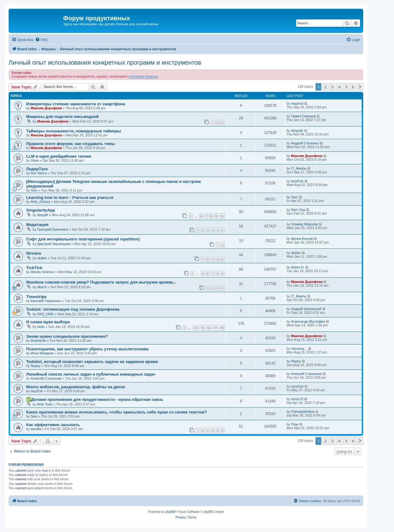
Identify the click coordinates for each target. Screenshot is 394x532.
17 (215, 328)
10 (222, 216)
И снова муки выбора (48, 322)
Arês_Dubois (40, 202)
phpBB (170, 512)
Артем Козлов (302, 239)
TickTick (34, 268)
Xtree (35, 160)
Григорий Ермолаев (53, 229)
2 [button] (326, 87)
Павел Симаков (304, 116)
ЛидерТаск (37, 169)
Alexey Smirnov (42, 272)
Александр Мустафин (308, 321)
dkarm (42, 287)
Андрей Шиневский (306, 309)
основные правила (143, 76)
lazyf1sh (297, 181)
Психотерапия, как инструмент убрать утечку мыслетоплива (87, 349)
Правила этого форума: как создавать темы (70, 144)
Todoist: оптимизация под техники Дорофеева (73, 309)
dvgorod (297, 103)
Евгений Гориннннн (46, 301)
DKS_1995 (45, 314)
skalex (42, 258)
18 (222, 328)
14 (195, 328)
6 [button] (353, 87)
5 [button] (346, 87)
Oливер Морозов (305, 224)
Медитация (37, 225)
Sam (34, 190)
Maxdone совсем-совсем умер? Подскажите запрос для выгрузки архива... (101, 282)
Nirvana (34, 253)
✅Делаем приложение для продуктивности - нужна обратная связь (95, 399)
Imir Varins (39, 173)
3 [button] (332, 87)
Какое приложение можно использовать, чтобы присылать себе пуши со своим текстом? (117, 412)
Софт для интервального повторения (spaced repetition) (83, 239)
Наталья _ (299, 349)
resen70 (297, 399)
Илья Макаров (42, 353)
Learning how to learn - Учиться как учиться (70, 197)
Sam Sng (298, 210)
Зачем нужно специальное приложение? (67, 336)
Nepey (36, 366)
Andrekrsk (38, 341)
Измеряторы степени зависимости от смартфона (76, 104)
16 (209, 328)
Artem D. (298, 267)
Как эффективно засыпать (53, 425)
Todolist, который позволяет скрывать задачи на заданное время (92, 362)
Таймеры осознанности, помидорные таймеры (74, 131)
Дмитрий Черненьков (54, 244)
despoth (297, 131)
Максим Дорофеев (46, 108)
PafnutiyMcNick (303, 412)
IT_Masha (299, 168)
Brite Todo (45, 404)
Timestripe (36, 297)
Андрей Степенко (305, 143)
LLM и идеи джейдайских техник (59, 156)
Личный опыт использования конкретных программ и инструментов (105, 62)
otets (41, 327)
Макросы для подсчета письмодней (62, 117)
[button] (360, 87)
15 (202, 328)
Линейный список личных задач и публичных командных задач (91, 374)
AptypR (43, 215)
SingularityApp (41, 210)
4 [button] (339, 87)
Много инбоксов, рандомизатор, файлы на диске (76, 387)
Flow (295, 424)
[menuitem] (41, 40)
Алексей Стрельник (46, 378)
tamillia (36, 429)
